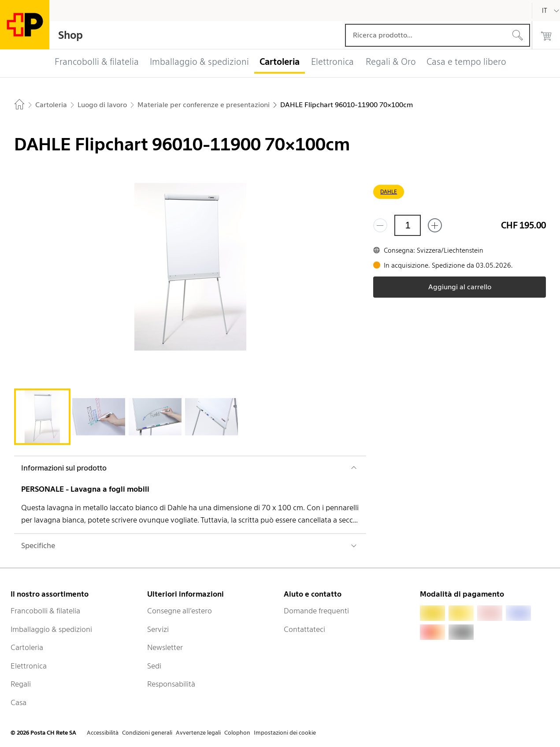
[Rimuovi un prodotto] (380, 225)
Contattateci (304, 629)
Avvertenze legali (198, 733)
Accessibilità (103, 733)
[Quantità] (408, 225)
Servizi (158, 629)
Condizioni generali (147, 733)
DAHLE (389, 192)
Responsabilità (171, 684)
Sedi (154, 666)
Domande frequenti (316, 611)
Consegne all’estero (180, 611)
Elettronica (29, 666)
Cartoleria (27, 647)
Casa (19, 702)
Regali (21, 684)
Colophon (237, 733)
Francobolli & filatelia (45, 611)
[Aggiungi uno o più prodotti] (435, 225)
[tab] (42, 417)
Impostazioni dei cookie (285, 733)
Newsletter (165, 647)
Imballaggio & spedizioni (51, 629)
